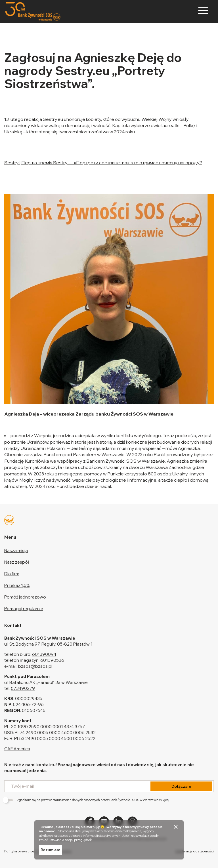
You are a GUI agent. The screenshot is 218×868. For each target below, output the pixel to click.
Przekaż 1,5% (17, 585)
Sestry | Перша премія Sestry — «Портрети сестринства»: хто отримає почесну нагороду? (103, 163)
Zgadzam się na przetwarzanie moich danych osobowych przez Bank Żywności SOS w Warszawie (87, 800)
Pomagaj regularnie (24, 609)
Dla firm (12, 574)
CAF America (17, 749)
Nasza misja (16, 550)
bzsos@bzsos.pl (35, 666)
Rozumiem (50, 850)
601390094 (44, 654)
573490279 (23, 688)
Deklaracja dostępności (195, 851)
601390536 (52, 660)
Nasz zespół (17, 562)
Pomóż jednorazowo (25, 597)
